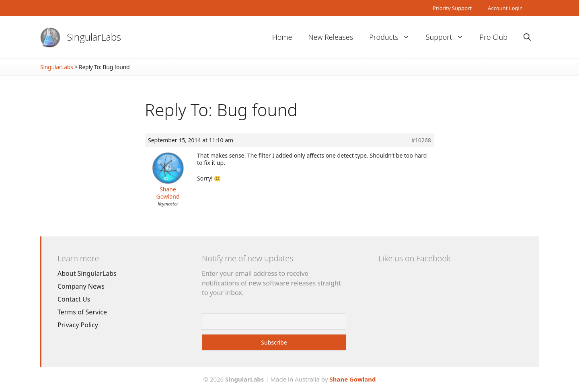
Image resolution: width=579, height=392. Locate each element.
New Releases (331, 37)
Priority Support (452, 8)
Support (449, 37)
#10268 (421, 140)
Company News (81, 286)
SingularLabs (94, 37)
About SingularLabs (87, 273)
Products (393, 37)
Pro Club (494, 37)
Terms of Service (82, 312)
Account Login (505, 8)
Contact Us (74, 299)
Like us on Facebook (414, 258)
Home (282, 37)
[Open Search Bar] (527, 37)
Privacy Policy (78, 325)
